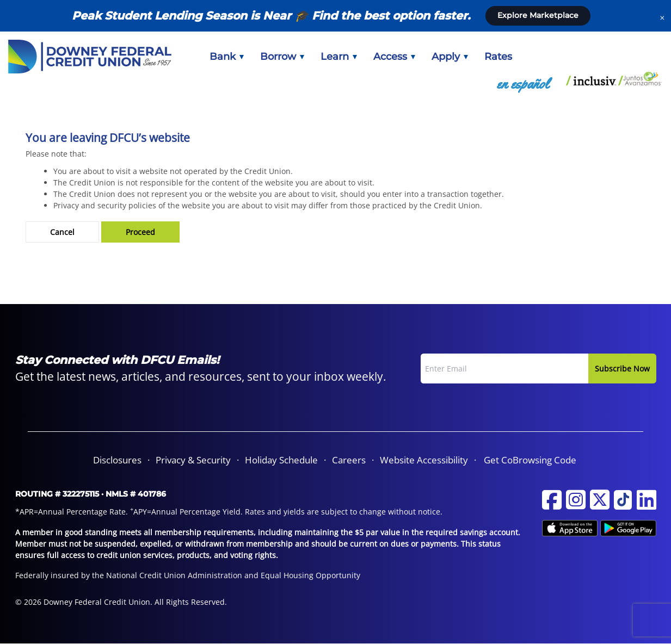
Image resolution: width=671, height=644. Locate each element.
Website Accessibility (424, 460)
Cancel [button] (62, 232)
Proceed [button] (140, 232)
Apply (450, 57)
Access (394, 57)
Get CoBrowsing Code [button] (530, 460)
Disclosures (117, 460)
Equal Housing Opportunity (310, 575)
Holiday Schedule (281, 460)
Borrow (282, 57)
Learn (339, 57)
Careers (349, 460)
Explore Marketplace (538, 15)
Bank (227, 57)
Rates (498, 57)
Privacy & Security (193, 460)
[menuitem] (227, 57)
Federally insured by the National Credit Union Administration (129, 575)
